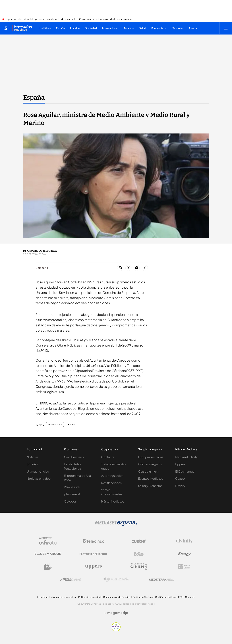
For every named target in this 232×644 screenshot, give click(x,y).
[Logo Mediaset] (116, 525)
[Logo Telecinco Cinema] (139, 567)
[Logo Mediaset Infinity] (48, 541)
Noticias (33, 457)
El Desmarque (185, 471)
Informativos (55, 425)
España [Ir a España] (34, 98)
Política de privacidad (89, 597)
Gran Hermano (74, 457)
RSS (180, 597)
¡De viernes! (72, 494)
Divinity (180, 486)
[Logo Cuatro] (139, 541)
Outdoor (70, 501)
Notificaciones (111, 483)
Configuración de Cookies (117, 597)
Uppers (180, 464)
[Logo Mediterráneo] (161, 579)
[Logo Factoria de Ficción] (93, 554)
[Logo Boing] (139, 554)
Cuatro (180, 478)
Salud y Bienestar (150, 486)
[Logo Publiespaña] (116, 579)
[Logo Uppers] (93, 567)
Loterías (32, 464)
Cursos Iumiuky (149, 471)
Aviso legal (43, 597)
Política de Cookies (143, 597)
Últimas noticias (38, 471)
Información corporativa (63, 597)
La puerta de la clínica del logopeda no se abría (31, 19)
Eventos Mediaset (150, 478)
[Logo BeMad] (48, 567)
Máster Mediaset (112, 501)
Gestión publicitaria (165, 597)
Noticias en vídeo (39, 478)
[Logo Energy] (184, 554)
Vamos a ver (72, 487)
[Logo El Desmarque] (48, 554)
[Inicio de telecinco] (6, 28)
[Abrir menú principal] (226, 28)
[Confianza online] (116, 630)
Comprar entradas (151, 457)
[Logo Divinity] (184, 541)
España (72, 425)
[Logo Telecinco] (93, 541)
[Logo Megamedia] (118, 613)
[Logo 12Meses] (184, 567)
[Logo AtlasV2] (71, 579)
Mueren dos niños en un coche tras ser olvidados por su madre (99, 19)
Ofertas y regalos (150, 464)
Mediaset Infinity (187, 457)
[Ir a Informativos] (22, 28)
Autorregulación (112, 476)
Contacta (108, 457)
